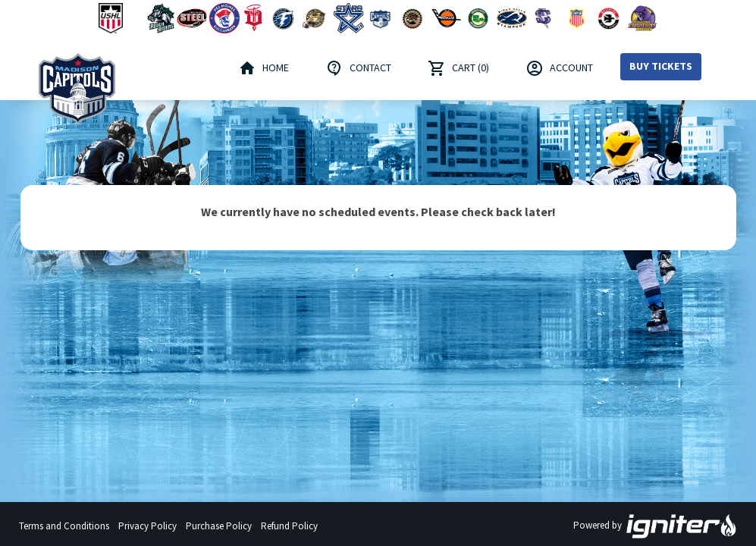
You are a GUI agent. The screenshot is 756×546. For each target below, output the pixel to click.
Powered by (655, 526)
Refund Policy (289, 526)
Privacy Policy (147, 526)
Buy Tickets (661, 66)
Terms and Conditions (64, 526)
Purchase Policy (219, 526)
